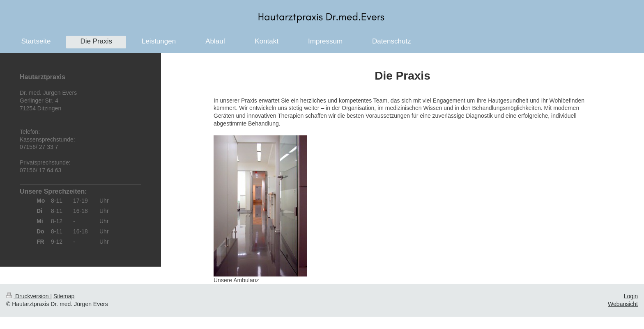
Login (631, 296)
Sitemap (64, 296)
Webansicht (623, 304)
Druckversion (28, 296)
